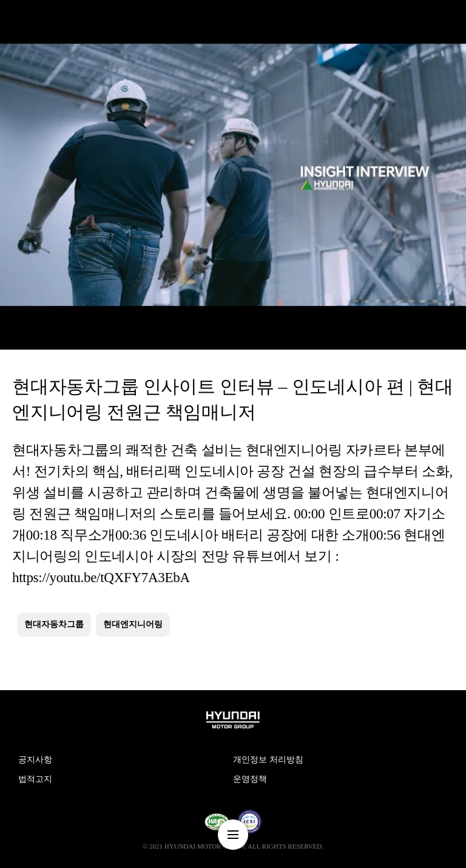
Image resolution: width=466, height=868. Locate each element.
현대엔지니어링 (133, 624)
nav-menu (233, 835)
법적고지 (35, 779)
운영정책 (250, 779)
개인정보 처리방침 (268, 760)
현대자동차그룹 (54, 624)
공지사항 (35, 760)
